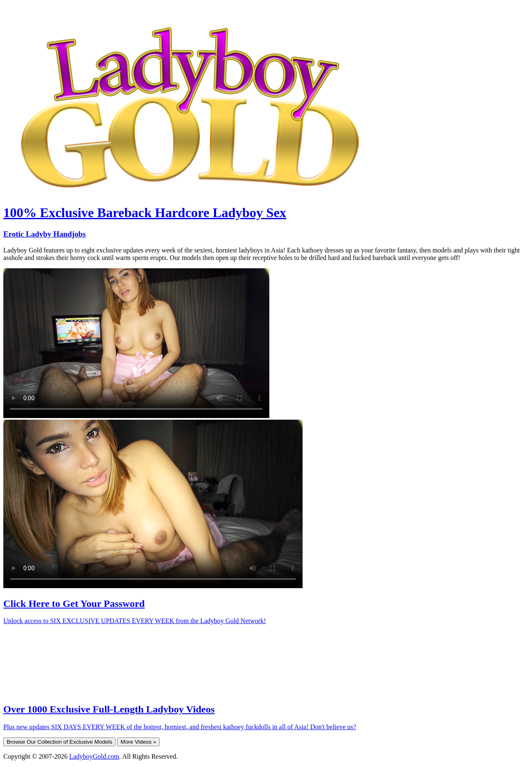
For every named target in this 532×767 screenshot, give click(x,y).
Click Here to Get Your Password (74, 604)
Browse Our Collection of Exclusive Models (59, 742)
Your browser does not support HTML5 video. (136, 343)
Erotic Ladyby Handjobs (44, 234)
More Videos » (138, 742)
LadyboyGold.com (94, 756)
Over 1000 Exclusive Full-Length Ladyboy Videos (109, 709)
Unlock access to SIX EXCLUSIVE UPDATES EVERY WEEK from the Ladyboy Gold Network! (135, 621)
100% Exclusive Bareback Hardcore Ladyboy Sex (145, 213)
